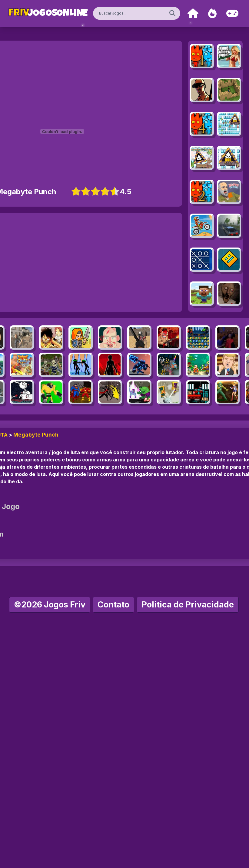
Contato (113, 605)
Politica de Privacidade (188, 605)
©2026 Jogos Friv (50, 605)
